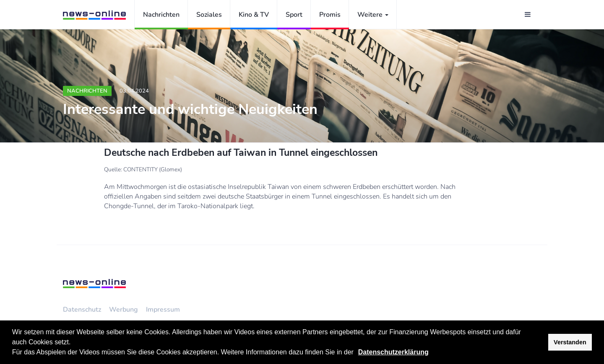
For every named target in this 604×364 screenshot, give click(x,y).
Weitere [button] (373, 15)
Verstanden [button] (570, 342)
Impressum (163, 310)
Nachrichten (161, 15)
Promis (330, 15)
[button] (357, 353)
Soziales (209, 15)
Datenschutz (82, 310)
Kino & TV (254, 15)
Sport (294, 15)
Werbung (124, 310)
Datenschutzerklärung (393, 352)
